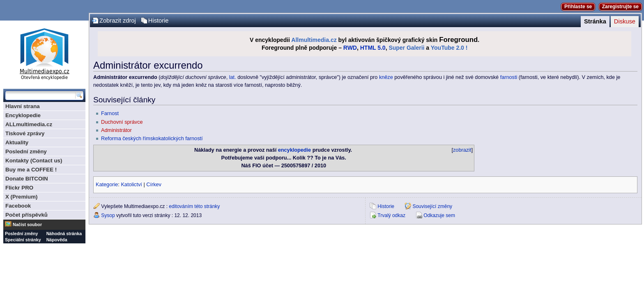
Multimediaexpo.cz (44, 53)
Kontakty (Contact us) (34, 161)
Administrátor (116, 130)
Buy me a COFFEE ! (31, 170)
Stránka (595, 21)
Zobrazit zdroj (118, 21)
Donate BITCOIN (27, 179)
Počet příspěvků (26, 215)
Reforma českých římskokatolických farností (152, 139)
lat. (233, 77)
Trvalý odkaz (391, 215)
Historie (159, 21)
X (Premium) (22, 197)
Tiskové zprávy (25, 133)
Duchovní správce (122, 122)
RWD (350, 48)
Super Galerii (406, 48)
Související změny (432, 206)
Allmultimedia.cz (314, 40)
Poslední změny (26, 151)
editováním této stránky (194, 206)
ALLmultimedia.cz (29, 124)
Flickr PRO (19, 188)
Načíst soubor (27, 224)
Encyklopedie (23, 115)
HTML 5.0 (373, 48)
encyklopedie (294, 150)
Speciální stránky (23, 240)
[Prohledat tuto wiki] (40, 95)
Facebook (18, 206)
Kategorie (107, 185)
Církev (154, 185)
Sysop (108, 215)
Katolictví (131, 185)
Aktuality (17, 142)
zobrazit (462, 150)
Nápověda (57, 240)
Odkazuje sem (439, 215)
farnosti (509, 77)
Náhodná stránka (64, 234)
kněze (386, 77)
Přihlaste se (578, 7)
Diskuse (625, 21)
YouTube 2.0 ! (449, 48)
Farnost (110, 113)
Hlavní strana (23, 106)
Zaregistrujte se (620, 7)
